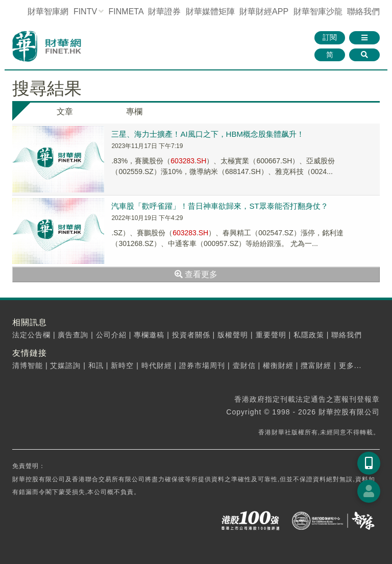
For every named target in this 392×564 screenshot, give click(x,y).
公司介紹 (111, 335)
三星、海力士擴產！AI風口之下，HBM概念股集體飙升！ (208, 134)
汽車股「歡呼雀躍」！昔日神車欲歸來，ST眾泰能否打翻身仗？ (219, 206)
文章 (65, 112)
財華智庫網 (48, 11)
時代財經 (157, 365)
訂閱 (330, 37)
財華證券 (164, 11)
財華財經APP (264, 11)
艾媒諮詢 (65, 365)
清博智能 (28, 365)
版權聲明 (233, 335)
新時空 (122, 365)
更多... (350, 365)
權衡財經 (278, 365)
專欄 (134, 112)
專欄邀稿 (149, 335)
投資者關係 (191, 335)
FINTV (85, 11)
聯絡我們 (363, 11)
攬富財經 (316, 365)
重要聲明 (271, 335)
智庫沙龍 (318, 11)
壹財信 (244, 365)
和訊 (96, 365)
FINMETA (126, 11)
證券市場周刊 (202, 365)
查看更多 (196, 274)
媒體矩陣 (210, 11)
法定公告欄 (31, 335)
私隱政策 (309, 335)
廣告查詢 (73, 335)
